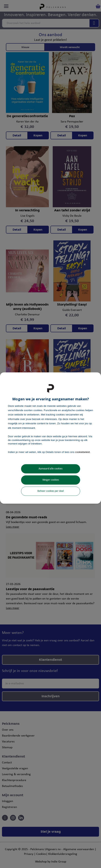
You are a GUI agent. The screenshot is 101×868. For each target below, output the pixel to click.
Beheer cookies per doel (51, 491)
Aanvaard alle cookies (50, 469)
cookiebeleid (82, 452)
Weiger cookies (51, 480)
